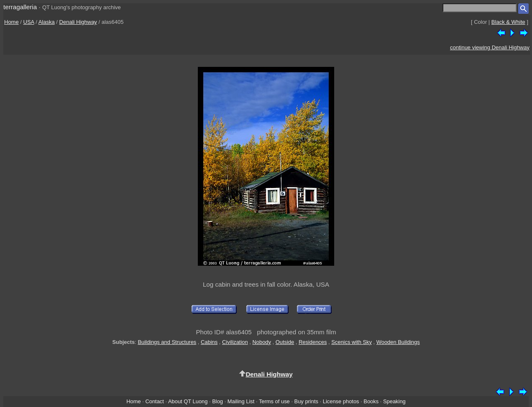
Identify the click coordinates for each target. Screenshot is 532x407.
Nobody (262, 342)
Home (12, 22)
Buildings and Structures (167, 342)
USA (29, 22)
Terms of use (274, 401)
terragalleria (20, 7)
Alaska (47, 22)
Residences (313, 342)
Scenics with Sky (352, 342)
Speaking (394, 401)
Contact (154, 401)
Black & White (508, 22)
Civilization (235, 342)
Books (371, 401)
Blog (217, 401)
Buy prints (306, 401)
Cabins (209, 342)
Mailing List (241, 401)
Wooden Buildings (398, 342)
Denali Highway (78, 22)
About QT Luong (188, 401)
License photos (341, 401)
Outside (285, 342)
